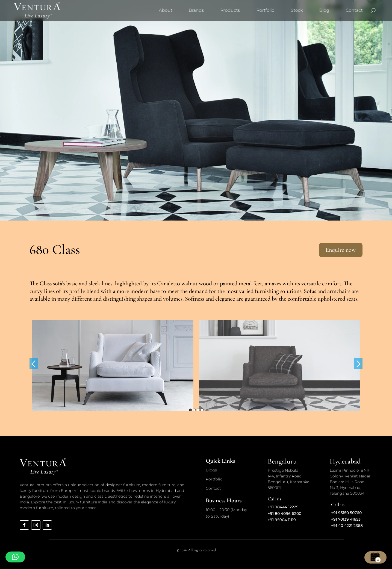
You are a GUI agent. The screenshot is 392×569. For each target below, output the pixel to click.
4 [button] (202, 410)
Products (230, 10)
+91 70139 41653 (346, 519)
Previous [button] (34, 364)
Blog (324, 10)
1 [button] (190, 410)
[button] (15, 557)
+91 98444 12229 (283, 507)
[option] (113, 365)
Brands (196, 10)
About (165, 10)
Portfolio (265, 10)
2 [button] (194, 410)
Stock (297, 10)
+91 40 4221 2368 (347, 526)
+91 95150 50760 (346, 513)
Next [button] (358, 364)
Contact (354, 10)
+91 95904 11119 (282, 520)
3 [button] (198, 410)
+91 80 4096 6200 (285, 514)
